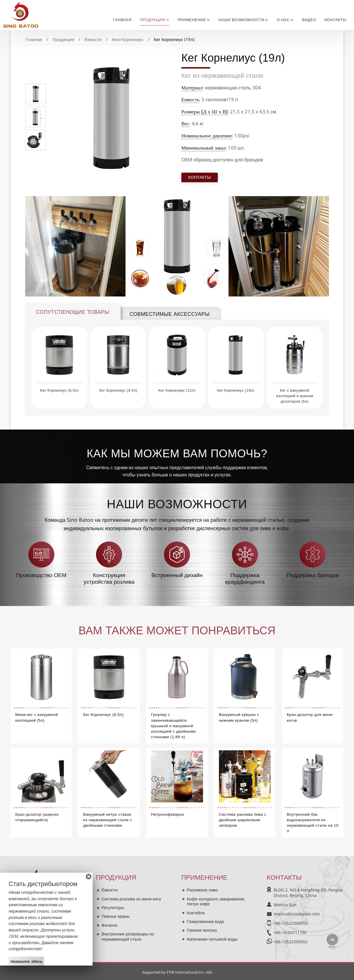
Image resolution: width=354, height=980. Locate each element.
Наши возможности (177, 504)
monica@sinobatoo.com (297, 914)
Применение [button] (192, 20)
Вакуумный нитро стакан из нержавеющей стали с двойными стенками (107, 820)
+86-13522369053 (291, 923)
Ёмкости (93, 39)
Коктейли (196, 913)
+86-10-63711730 (290, 932)
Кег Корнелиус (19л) (236, 390)
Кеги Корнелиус (128, 39)
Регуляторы (113, 908)
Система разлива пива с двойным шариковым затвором (243, 820)
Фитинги (109, 925)
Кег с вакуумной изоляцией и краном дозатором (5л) (295, 396)
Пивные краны (116, 916)
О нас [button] (283, 20)
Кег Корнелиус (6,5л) (59, 390)
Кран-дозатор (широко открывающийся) (37, 817)
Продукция (63, 39)
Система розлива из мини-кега (131, 899)
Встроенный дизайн (177, 575)
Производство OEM (41, 575)
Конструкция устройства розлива (109, 578)
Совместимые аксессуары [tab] (170, 314)
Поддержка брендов (313, 575)
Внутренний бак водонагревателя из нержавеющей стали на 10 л (312, 823)
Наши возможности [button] (241, 20)
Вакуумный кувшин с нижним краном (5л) (239, 717)
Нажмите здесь (26, 961)
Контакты (335, 20)
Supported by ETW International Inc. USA (177, 972)
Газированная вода (205, 921)
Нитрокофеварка (167, 814)
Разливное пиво (202, 890)
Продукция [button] (153, 20)
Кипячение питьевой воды (212, 939)
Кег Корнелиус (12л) (177, 390)
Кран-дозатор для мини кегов (309, 717)
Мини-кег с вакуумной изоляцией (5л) (37, 717)
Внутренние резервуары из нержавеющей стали (128, 936)
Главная (122, 20)
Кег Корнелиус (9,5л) (118, 390)
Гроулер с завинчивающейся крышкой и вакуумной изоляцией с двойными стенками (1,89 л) (173, 726)
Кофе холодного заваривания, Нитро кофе (216, 901)
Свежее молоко (202, 930)
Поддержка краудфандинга (245, 578)
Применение (204, 877)
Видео (309, 20)
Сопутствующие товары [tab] (73, 312)
